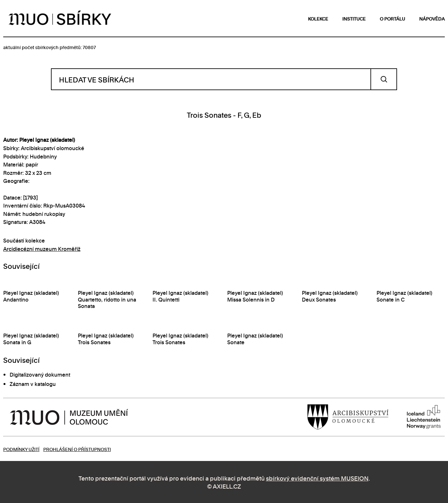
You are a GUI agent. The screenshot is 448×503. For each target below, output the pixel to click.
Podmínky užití (21, 449)
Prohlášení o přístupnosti (77, 449)
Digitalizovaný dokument (40, 374)
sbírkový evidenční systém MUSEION (317, 478)
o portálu (392, 18)
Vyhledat (384, 79)
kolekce (318, 18)
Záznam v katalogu (33, 384)
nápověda (432, 18)
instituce (354, 18)
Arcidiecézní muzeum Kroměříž (42, 249)
